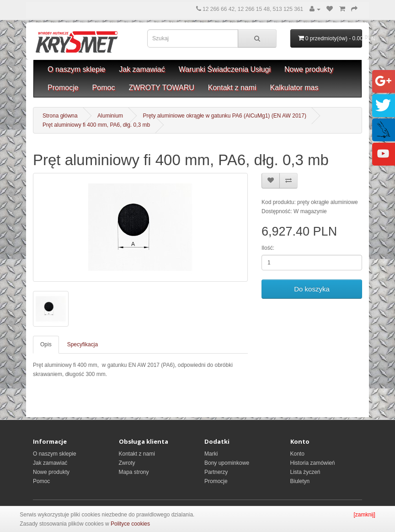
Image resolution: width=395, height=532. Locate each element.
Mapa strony (134, 472)
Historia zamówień (313, 463)
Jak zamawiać (142, 69)
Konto (297, 454)
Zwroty (127, 463)
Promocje (63, 88)
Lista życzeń (305, 472)
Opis (46, 344)
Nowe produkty (309, 69)
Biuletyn (300, 481)
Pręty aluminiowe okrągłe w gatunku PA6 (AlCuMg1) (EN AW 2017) (224, 116)
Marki (211, 454)
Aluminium (110, 116)
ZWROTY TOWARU (161, 88)
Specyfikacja (83, 344)
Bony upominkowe (227, 463)
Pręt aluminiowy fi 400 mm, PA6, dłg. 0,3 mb (96, 125)
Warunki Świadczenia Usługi (225, 69)
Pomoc (104, 88)
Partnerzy (216, 472)
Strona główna (60, 116)
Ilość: (268, 248)
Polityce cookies (130, 524)
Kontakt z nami (232, 88)
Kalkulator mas (294, 88)
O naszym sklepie (76, 69)
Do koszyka (312, 289)
